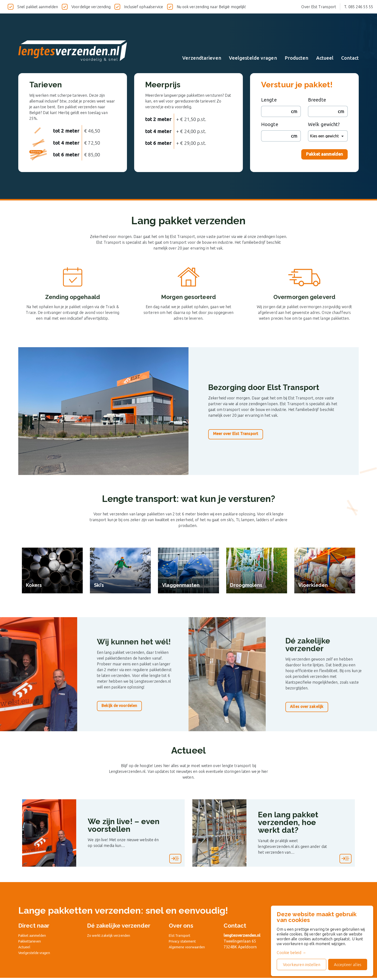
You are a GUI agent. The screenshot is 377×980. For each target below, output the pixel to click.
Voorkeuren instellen (299, 964)
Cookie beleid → (289, 951)
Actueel (325, 58)
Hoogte (270, 124)
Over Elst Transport (319, 7)
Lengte (269, 100)
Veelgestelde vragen (253, 58)
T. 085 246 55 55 (359, 7)
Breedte (317, 100)
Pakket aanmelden (324, 154)
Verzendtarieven (202, 58)
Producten (297, 58)
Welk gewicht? (324, 124)
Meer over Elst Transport (238, 434)
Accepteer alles (347, 964)
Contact (350, 58)
